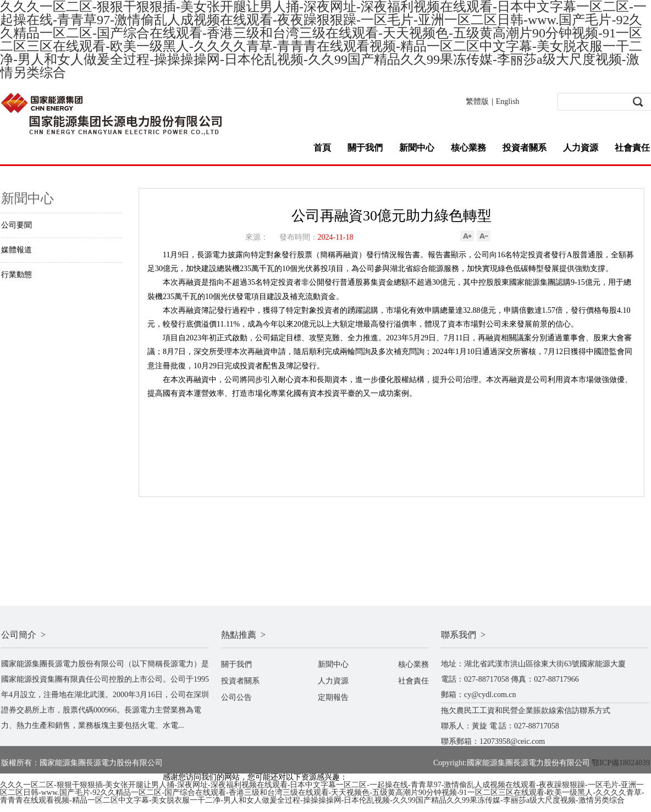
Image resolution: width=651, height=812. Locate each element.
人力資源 (581, 148)
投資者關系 (525, 148)
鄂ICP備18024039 (621, 763)
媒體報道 (16, 250)
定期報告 (333, 697)
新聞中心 (417, 148)
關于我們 (365, 148)
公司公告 (236, 697)
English (508, 101)
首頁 (322, 148)
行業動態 (16, 275)
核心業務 (468, 148)
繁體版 (477, 101)
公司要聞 (16, 225)
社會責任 (632, 148)
